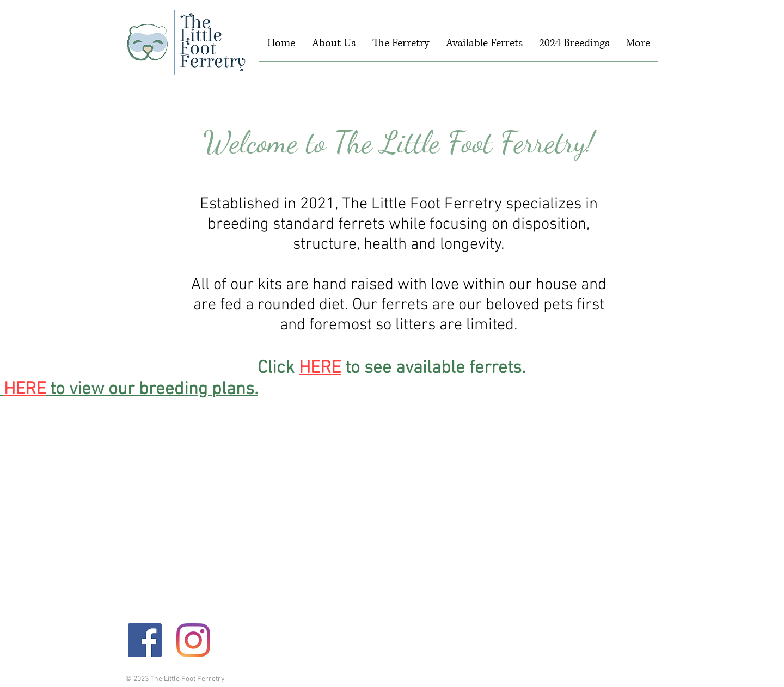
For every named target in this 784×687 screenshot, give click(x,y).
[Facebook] (145, 640)
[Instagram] (193, 640)
